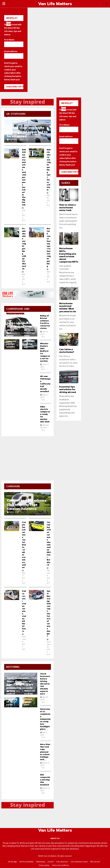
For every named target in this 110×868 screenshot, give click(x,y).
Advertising (41, 862)
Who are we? (95, 862)
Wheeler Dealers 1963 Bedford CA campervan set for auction (45, 352)
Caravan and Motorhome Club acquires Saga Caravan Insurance (27, 504)
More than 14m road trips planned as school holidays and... (45, 752)
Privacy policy (44, 865)
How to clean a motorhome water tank (67, 207)
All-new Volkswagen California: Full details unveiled (45, 384)
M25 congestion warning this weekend (45, 780)
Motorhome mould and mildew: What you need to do (68, 307)
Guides (66, 183)
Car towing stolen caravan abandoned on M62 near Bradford (49, 544)
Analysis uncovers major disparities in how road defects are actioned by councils (20, 683)
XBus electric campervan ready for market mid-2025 (45, 414)
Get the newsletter (26, 862)
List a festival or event (79, 862)
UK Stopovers (16, 114)
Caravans (13, 486)
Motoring (13, 667)
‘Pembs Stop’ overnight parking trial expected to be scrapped (27, 132)
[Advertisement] (28, 458)
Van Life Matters (55, 4)
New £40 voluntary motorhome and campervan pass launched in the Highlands (24, 177)
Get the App (12, 862)
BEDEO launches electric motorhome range (19, 327)
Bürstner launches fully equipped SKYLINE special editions (30, 338)
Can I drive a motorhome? (67, 351)
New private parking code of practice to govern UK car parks (12, 695)
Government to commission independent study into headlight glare (45, 719)
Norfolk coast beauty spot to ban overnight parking (49, 247)
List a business (62, 862)
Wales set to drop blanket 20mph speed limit (30, 698)
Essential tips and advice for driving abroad (68, 389)
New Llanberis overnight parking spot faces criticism (49, 170)
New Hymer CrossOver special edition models (12, 340)
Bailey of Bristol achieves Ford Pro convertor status (45, 322)
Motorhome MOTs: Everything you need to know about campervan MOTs (69, 255)
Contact (51, 862)
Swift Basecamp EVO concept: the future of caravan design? (49, 614)
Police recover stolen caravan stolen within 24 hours (24, 611)
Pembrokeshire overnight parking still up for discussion (24, 249)
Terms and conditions (60, 865)
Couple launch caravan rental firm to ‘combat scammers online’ (24, 545)
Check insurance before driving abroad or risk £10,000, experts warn (45, 684)
